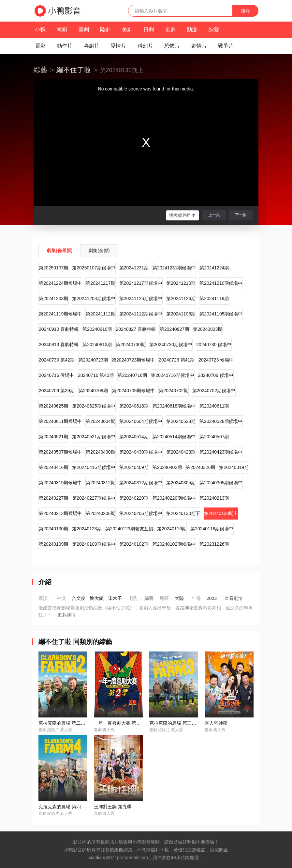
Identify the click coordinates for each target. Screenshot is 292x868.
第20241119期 (214, 298)
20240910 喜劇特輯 (59, 329)
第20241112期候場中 (141, 314)
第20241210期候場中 (221, 283)
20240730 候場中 (214, 345)
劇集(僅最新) (59, 250)
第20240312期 (100, 483)
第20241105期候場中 (221, 314)
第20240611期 (214, 406)
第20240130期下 (183, 513)
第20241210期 (181, 283)
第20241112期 (100, 314)
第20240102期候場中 (174, 544)
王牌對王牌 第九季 (113, 807)
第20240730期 (130, 345)
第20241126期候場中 (141, 298)
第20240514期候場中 (174, 437)
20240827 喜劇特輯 (136, 329)
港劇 (170, 30)
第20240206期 (100, 513)
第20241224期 (214, 268)
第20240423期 (181, 452)
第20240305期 (181, 483)
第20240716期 (132, 375)
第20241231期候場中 (174, 268)
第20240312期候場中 (141, 483)
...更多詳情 (65, 615)
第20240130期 (53, 529)
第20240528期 (181, 421)
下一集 (241, 215)
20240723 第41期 (177, 360)
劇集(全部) (99, 250)
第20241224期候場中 (60, 283)
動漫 (192, 30)
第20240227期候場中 (94, 498)
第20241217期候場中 (141, 283)
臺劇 (84, 30)
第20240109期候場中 (94, 544)
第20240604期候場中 (141, 421)
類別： (136, 598)
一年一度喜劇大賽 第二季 (120, 723)
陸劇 (105, 30)
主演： (64, 598)
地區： (167, 598)
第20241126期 (181, 298)
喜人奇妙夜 (216, 723)
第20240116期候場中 (212, 529)
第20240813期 (97, 345)
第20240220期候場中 (174, 498)
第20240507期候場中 (60, 452)
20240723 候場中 (216, 360)
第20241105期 (181, 314)
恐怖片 (172, 46)
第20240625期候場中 (94, 406)
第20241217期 (100, 283)
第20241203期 (53, 298)
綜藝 (214, 30)
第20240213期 (214, 498)
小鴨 (40, 30)
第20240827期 (174, 329)
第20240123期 (87, 529)
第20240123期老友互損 (129, 529)
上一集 (214, 215)
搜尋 (245, 11)
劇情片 (199, 46)
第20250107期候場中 (94, 268)
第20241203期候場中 (94, 298)
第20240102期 (134, 544)
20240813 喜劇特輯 (59, 345)
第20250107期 (53, 268)
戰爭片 (226, 46)
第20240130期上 (221, 513)
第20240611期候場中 (60, 421)
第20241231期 (134, 268)
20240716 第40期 (96, 375)
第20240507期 (214, 437)
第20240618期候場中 (174, 406)
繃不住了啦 (73, 70)
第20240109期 (53, 544)
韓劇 (62, 30)
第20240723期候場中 (133, 360)
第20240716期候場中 (172, 375)
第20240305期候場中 (221, 483)
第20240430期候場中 (141, 452)
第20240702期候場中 (214, 391)
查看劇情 (234, 598)
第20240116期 (172, 529)
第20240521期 (53, 437)
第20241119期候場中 (60, 314)
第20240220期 (134, 498)
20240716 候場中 (56, 375)
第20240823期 (208, 329)
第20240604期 (100, 421)
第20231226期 (214, 544)
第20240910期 (97, 329)
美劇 (127, 30)
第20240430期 (100, 452)
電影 (40, 46)
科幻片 (145, 46)
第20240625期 (53, 406)
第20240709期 (93, 391)
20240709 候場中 (216, 375)
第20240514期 (134, 437)
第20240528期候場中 (221, 421)
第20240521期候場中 (94, 437)
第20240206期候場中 (141, 513)
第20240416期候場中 (94, 467)
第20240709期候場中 (133, 391)
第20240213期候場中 (60, 513)
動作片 (65, 46)
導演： (45, 598)
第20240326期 (200, 467)
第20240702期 (173, 391)
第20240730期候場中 (171, 345)
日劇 (149, 30)
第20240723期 (93, 360)
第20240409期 (134, 467)
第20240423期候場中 (221, 452)
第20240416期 (53, 467)
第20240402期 (167, 467)
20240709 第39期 (57, 391)
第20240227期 (53, 498)
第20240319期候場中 (60, 483)
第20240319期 (234, 467)
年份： (198, 598)
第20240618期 (134, 406)
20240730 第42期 (57, 360)
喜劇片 (92, 46)
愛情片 (118, 46)
